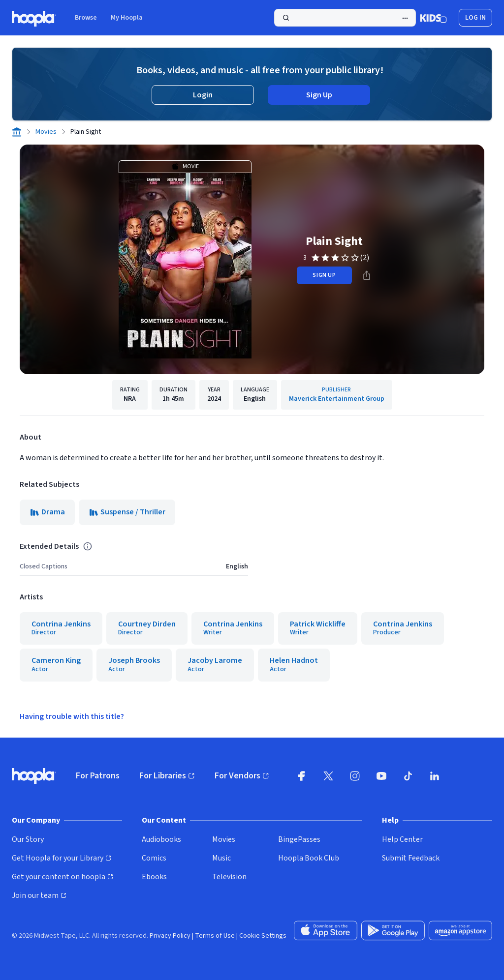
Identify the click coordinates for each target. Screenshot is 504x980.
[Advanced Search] (405, 18)
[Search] (345, 18)
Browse (86, 18)
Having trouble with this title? (72, 716)
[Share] (367, 275)
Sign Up (319, 95)
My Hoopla (127, 18)
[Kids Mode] (433, 18)
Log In (475, 18)
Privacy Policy (170, 936)
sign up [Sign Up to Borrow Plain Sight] (324, 275)
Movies (46, 132)
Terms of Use (215, 936)
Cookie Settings (263, 936)
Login (203, 95)
